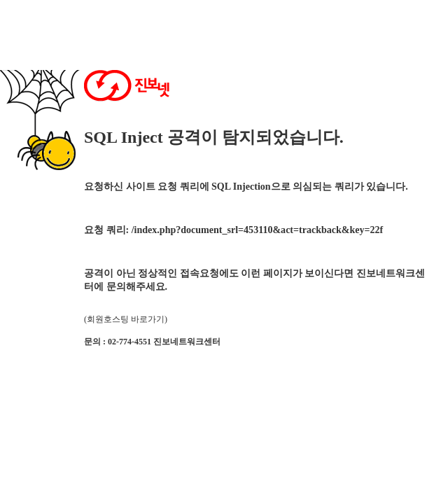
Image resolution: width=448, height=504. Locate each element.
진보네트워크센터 (187, 342)
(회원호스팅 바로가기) (126, 319)
